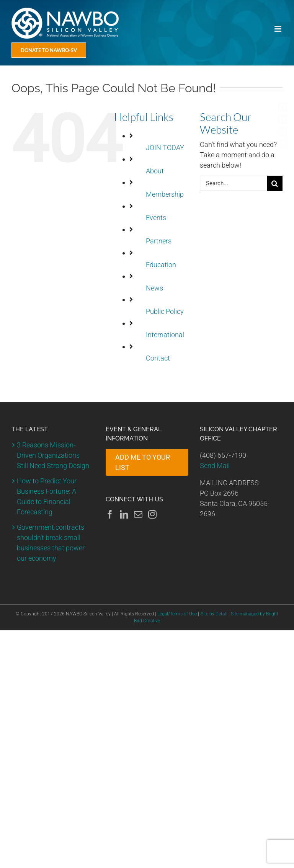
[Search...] (234, 183)
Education (161, 265)
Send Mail (215, 466)
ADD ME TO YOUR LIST (143, 462)
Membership (165, 194)
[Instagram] (152, 514)
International (165, 335)
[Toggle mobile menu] (278, 29)
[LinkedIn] (124, 514)
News (154, 288)
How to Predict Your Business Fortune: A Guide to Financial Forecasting (47, 496)
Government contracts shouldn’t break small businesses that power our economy (51, 543)
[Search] (275, 183)
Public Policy (165, 311)
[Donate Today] (49, 50)
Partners (159, 241)
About (155, 171)
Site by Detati (214, 614)
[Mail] (138, 514)
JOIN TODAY (165, 148)
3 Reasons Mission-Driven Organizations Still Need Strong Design (53, 455)
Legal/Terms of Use (177, 614)
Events (156, 218)
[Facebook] (110, 514)
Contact (158, 358)
